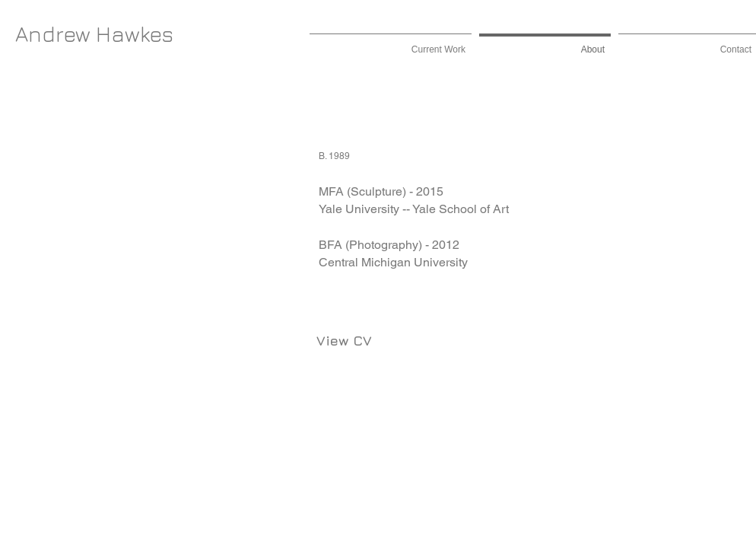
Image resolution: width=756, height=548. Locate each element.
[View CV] (344, 341)
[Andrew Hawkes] (94, 34)
